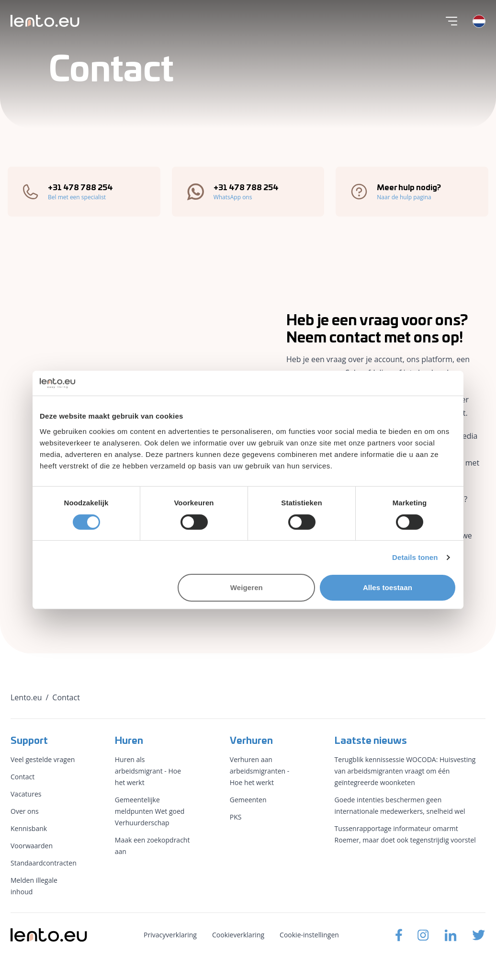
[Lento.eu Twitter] (479, 935)
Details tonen (415, 557)
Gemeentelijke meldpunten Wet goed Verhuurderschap (150, 811)
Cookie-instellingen (309, 935)
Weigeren (247, 587)
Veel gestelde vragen (43, 759)
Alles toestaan (388, 587)
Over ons (25, 811)
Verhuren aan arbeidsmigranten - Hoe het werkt (259, 771)
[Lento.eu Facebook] (399, 935)
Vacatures (26, 794)
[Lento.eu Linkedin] (451, 935)
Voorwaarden (32, 846)
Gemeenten (248, 800)
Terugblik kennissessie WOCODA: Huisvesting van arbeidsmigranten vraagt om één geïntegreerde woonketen (405, 771)
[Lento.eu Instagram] (423, 935)
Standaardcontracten (44, 863)
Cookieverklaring (238, 935)
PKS (236, 817)
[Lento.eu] (45, 21)
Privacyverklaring (170, 935)
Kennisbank (29, 828)
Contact (23, 777)
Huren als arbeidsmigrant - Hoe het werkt (148, 771)
